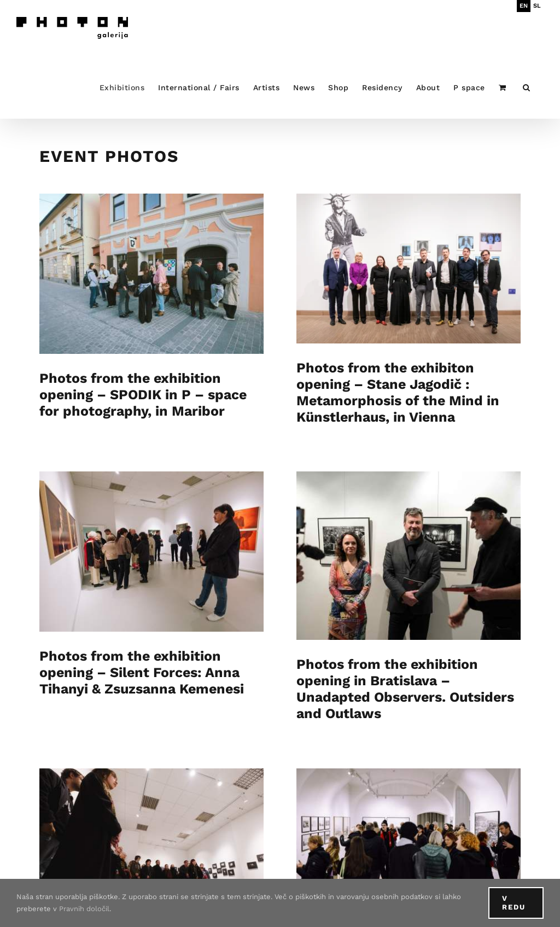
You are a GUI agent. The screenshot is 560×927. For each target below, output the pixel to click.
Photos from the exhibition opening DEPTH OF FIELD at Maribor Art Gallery (421, 851)
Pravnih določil (84, 909)
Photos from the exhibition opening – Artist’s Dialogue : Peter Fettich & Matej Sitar (194, 862)
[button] (527, 87)
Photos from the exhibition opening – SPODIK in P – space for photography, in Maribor (143, 395)
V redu (514, 903)
